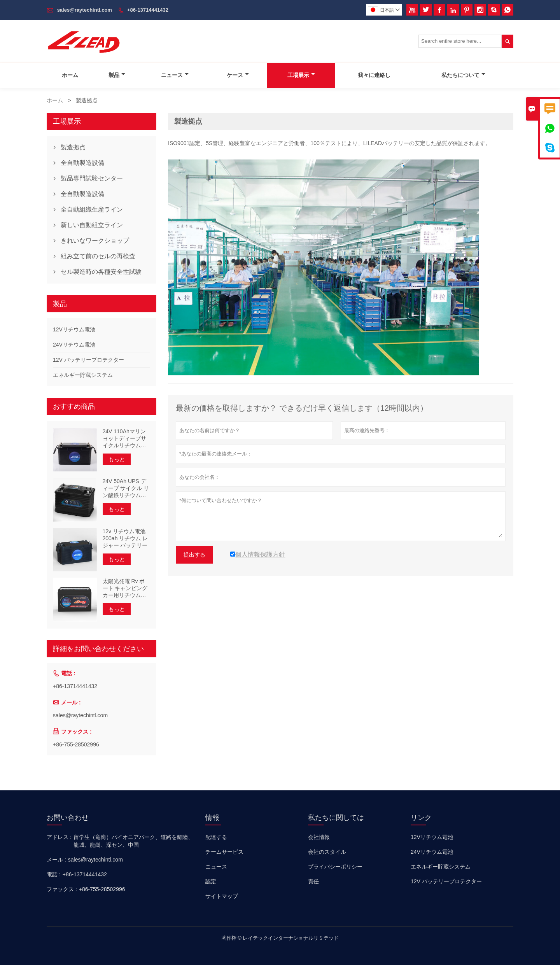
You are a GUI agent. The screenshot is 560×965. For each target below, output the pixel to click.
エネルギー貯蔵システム (83, 375)
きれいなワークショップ (95, 241)
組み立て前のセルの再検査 (98, 256)
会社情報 (319, 837)
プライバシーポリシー (335, 867)
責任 (313, 881)
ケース (238, 75)
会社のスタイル (327, 852)
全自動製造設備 (82, 163)
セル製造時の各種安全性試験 (101, 272)
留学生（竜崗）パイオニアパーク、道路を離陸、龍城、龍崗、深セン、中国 (133, 841)
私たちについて (463, 75)
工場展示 (301, 75)
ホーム (70, 75)
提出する (194, 555)
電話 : (54, 874)
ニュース (175, 75)
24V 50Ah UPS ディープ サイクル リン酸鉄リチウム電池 (126, 488)
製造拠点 (73, 147)
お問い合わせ (68, 818)
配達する (216, 837)
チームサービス (224, 852)
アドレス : (59, 837)
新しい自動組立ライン (92, 225)
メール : (56, 860)
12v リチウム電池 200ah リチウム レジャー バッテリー (125, 538)
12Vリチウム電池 (74, 329)
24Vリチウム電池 (74, 345)
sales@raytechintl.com (85, 10)
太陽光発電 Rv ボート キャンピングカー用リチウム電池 (125, 588)
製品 (117, 75)
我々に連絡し (374, 75)
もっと (117, 459)
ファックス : (62, 889)
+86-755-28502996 (76, 744)
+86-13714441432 (148, 10)
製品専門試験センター (92, 178)
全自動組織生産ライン (92, 209)
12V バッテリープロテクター (88, 360)
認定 (211, 881)
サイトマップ (222, 896)
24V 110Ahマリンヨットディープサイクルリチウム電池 (124, 439)
